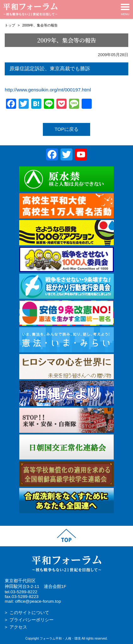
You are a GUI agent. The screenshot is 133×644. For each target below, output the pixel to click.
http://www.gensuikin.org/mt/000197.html (48, 90)
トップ (10, 25)
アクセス (18, 627)
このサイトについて (29, 613)
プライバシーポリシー (32, 620)
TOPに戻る (66, 129)
